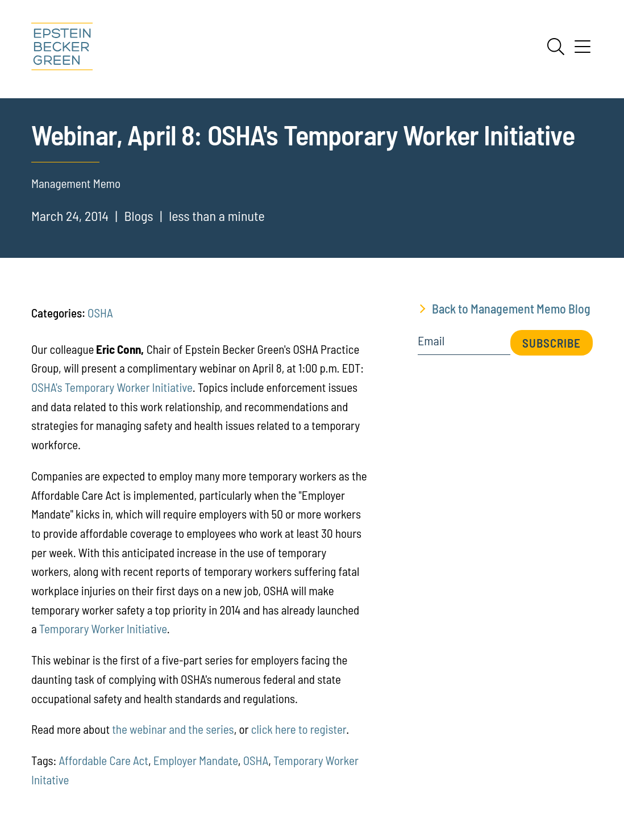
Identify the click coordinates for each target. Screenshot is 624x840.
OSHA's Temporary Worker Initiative (112, 387)
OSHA (100, 313)
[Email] (464, 344)
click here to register (299, 729)
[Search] (556, 47)
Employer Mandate (196, 760)
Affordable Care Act (104, 760)
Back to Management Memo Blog (511, 308)
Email (431, 341)
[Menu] (583, 51)
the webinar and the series (173, 729)
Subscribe (552, 343)
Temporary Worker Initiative (103, 628)
